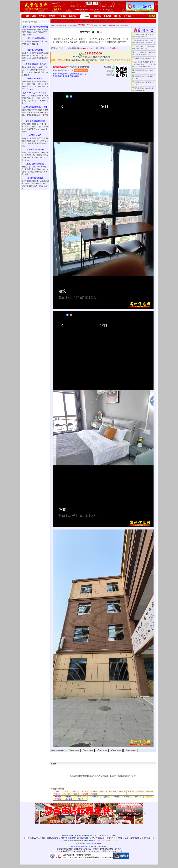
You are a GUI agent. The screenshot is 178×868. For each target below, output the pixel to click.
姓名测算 (69, 799)
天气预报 (58, 797)
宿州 (56, 7)
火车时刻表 (81, 797)
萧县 (60, 7)
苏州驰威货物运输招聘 (35, 38)
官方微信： (89, 843)
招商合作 (117, 16)
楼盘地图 (69, 797)
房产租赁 (52, 16)
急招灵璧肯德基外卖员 (35, 121)
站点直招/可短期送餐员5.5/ (35, 64)
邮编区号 (138, 797)
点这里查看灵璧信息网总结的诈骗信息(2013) (69, 74)
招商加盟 (119, 838)
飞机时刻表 (94, 797)
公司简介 (118, 849)
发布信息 (152, 16)
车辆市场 (97, 16)
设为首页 (103, 6)
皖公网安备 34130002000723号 (111, 851)
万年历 (81, 799)
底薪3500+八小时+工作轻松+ (35, 93)
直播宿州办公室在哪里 (143, 58)
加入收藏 (111, 6)
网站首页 (94, 794)
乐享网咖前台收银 (35, 178)
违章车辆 (58, 799)
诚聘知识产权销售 (35, 50)
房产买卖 (42, 16)
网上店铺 (66, 794)
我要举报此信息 (81, 70)
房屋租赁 (55, 838)
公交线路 (106, 797)
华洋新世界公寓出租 (35, 150)
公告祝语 (127, 16)
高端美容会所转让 (35, 78)
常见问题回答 (76, 847)
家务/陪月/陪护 (114, 25)
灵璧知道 (147, 838)
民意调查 (85, 794)
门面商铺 (82, 838)
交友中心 (57, 794)
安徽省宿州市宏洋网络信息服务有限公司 (72, 849)
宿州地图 (117, 797)
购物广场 (72, 16)
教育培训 (107, 16)
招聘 (27, 16)
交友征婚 (62, 16)
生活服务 (85, 17)
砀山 (56, 9)
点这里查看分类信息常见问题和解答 (66, 76)
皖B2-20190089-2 (93, 851)
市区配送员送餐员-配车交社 (35, 107)
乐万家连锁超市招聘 (35, 164)
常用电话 (127, 797)
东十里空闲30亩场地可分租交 (35, 27)
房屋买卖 (45, 838)
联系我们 (85, 847)
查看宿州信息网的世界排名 (107, 840)
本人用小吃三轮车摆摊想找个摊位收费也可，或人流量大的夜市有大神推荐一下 (144, 64)
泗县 (60, 9)
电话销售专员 (35, 135)
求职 (34, 16)
